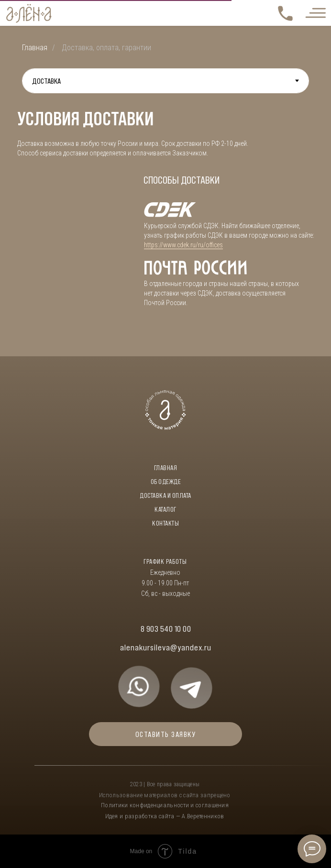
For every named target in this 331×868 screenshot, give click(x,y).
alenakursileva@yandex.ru (166, 648)
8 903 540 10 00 (166, 629)
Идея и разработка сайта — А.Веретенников (165, 816)
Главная (35, 48)
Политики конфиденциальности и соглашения (165, 805)
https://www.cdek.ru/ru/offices (183, 245)
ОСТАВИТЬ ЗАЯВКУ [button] (166, 734)
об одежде (166, 482)
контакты (165, 523)
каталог (165, 509)
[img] (139, 687)
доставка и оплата (165, 495)
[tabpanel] (165, 225)
